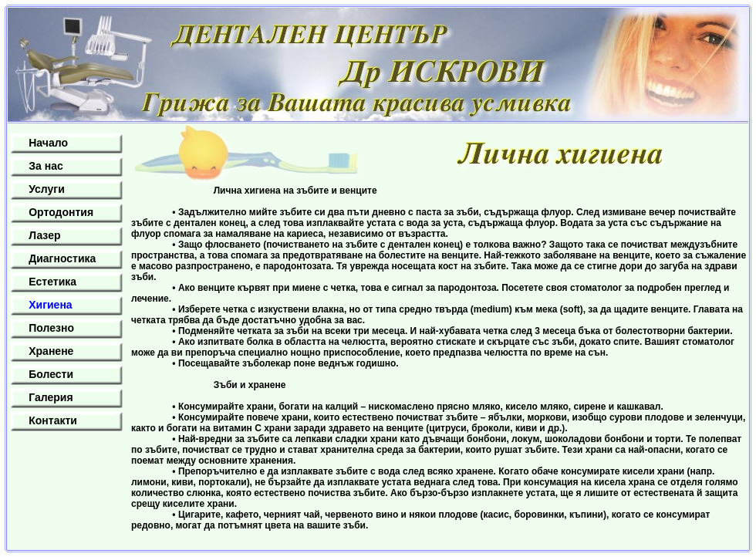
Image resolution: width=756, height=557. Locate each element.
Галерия (51, 397)
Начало (48, 143)
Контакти (53, 420)
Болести (51, 374)
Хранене (51, 351)
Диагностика (62, 258)
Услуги (47, 189)
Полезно (51, 328)
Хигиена (50, 305)
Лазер (44, 235)
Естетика (52, 282)
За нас (46, 166)
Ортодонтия (61, 212)
